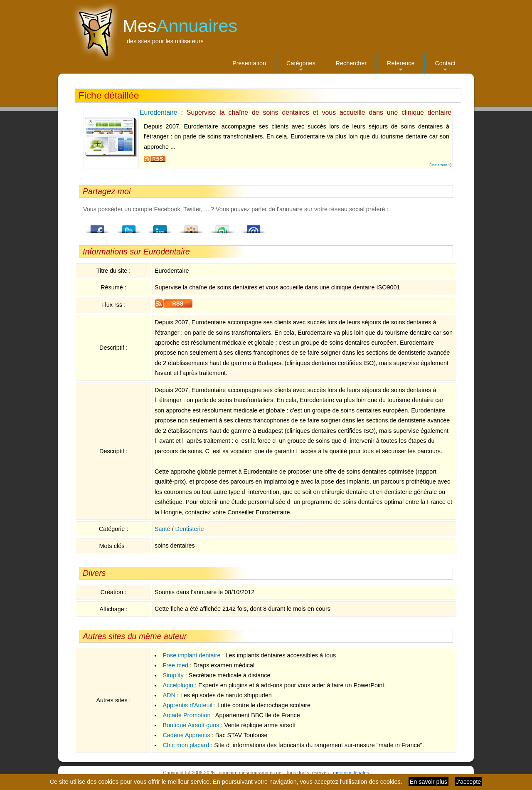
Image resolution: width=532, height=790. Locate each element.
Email (254, 227)
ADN (169, 695)
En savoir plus (429, 782)
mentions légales (351, 773)
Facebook (98, 227)
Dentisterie (190, 529)
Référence (401, 67)
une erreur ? (440, 165)
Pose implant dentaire (191, 655)
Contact (445, 67)
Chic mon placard (186, 745)
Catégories (301, 67)
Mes (180, 26)
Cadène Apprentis (186, 735)
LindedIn (160, 227)
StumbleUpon (222, 227)
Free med (175, 665)
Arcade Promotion (186, 715)
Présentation (249, 63)
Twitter (129, 227)
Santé (163, 529)
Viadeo (191, 227)
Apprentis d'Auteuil (187, 705)
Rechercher (351, 63)
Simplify (173, 675)
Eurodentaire (159, 112)
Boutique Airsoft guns (191, 725)
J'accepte (468, 782)
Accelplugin (178, 685)
